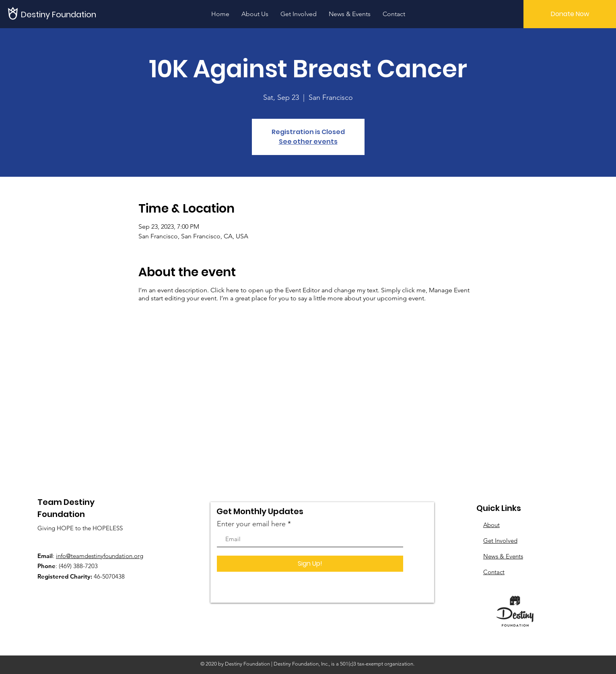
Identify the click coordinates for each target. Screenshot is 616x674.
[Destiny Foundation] (60, 14)
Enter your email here (251, 524)
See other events (308, 142)
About (491, 525)
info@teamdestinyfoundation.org (100, 556)
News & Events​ (503, 556)
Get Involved (500, 541)
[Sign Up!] (310, 564)
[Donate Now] (570, 14)
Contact (494, 572)
